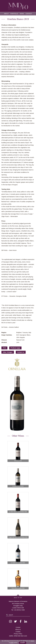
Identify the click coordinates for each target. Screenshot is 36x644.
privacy (32, 641)
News (22, 14)
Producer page (15, 348)
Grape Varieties (7, 335)
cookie (12, 643)
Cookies (18, 632)
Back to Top (18, 598)
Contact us (21, 352)
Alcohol (4, 342)
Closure (4, 340)
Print (4, 348)
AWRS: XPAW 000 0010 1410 (18, 636)
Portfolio (14, 14)
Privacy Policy (18, 634)
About (6, 14)
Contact (29, 14)
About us (18, 629)
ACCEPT (23, 643)
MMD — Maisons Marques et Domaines (18, 6)
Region (4, 332)
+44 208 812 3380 (19, 610)
